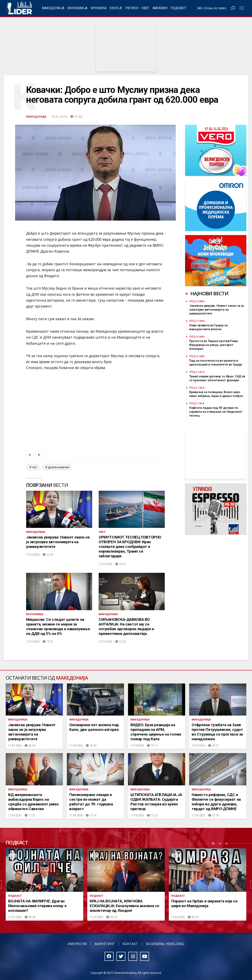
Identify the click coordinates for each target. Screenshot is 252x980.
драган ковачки (59, 467)
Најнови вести (209, 293)
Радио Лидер (19, 8)
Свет (145, 8)
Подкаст (178, 8)
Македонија (53, 8)
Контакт (130, 944)
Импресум (77, 944)
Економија (77, 8)
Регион (132, 8)
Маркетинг (105, 944)
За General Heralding (165, 944)
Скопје (116, 8)
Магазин (160, 8)
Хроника (98, 8)
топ (34, 467)
